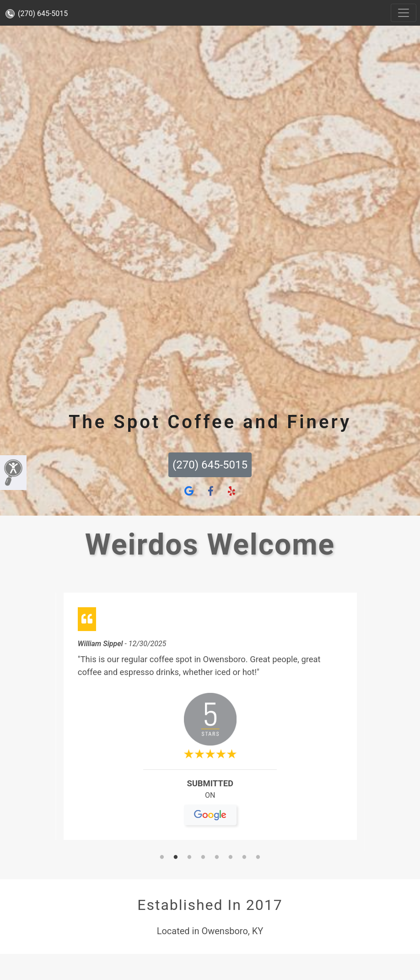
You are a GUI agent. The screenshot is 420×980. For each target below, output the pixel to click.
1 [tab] (162, 858)
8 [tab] (258, 858)
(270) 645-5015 (37, 14)
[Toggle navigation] (404, 13)
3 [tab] (189, 858)
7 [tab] (244, 858)
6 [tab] (231, 858)
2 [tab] (176, 858)
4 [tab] (203, 858)
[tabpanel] (210, 720)
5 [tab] (217, 858)
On (210, 799)
